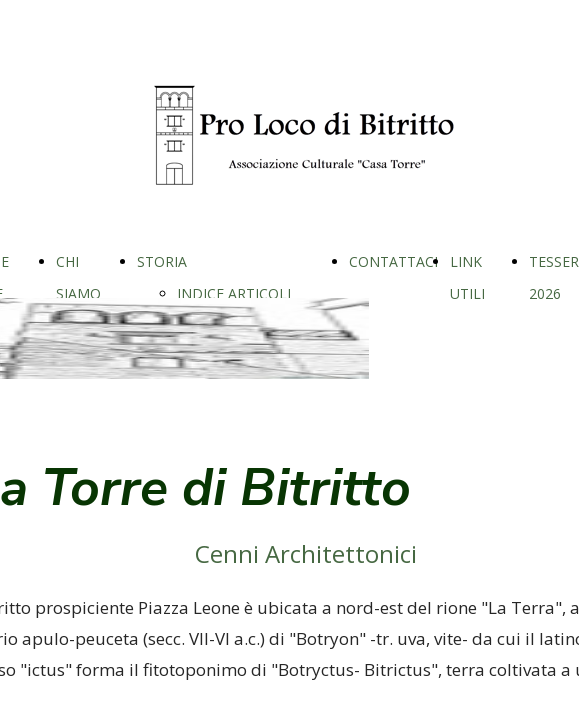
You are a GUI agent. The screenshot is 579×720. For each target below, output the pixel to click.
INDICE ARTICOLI (234, 293)
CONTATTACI (393, 261)
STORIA (162, 261)
